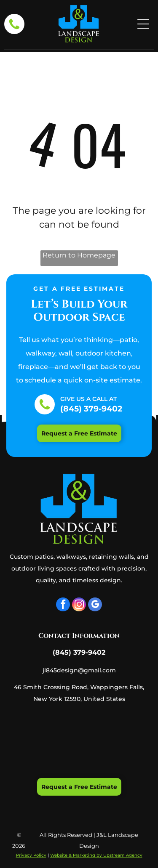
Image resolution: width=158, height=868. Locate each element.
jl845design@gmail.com (79, 670)
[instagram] (79, 605)
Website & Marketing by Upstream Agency (96, 855)
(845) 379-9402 (91, 409)
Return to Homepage (79, 255)
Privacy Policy (31, 855)
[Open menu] (143, 24)
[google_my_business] (95, 605)
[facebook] (63, 605)
